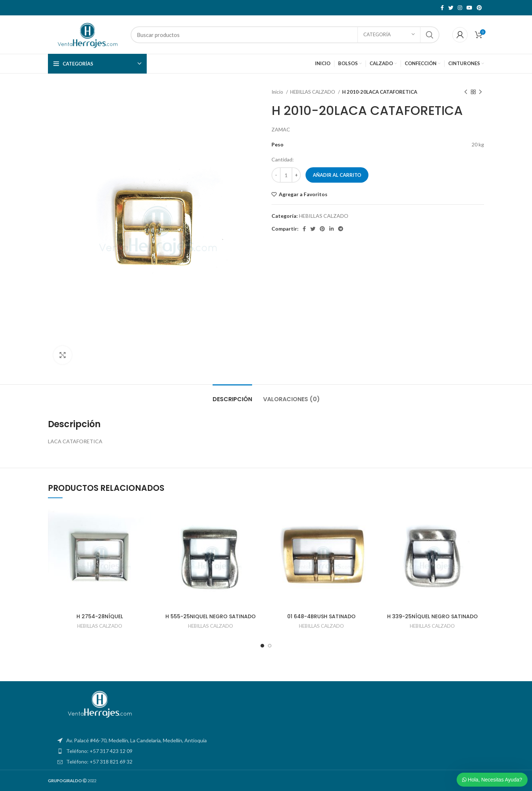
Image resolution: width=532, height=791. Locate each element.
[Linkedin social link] (331, 229)
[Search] (285, 35)
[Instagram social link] (460, 8)
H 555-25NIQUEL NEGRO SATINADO (211, 616)
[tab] (232, 395)
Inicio (278, 92)
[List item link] (266, 751)
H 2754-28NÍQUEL (100, 616)
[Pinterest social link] (479, 8)
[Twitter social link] (451, 8)
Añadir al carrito (337, 175)
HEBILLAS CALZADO (313, 92)
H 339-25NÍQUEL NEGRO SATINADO (432, 616)
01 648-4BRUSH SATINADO (321, 616)
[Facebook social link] (442, 8)
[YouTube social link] (469, 8)
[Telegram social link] (341, 229)
